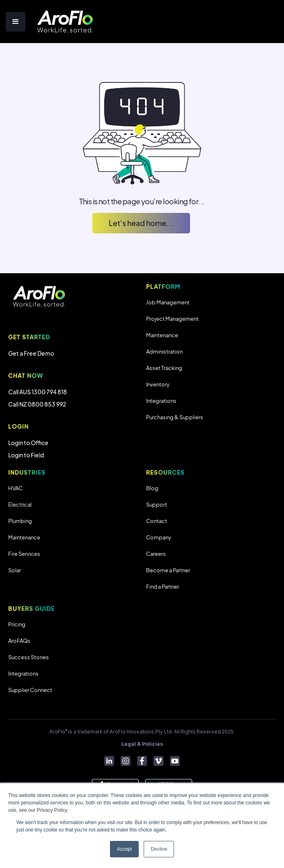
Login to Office (28, 443)
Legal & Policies (142, 744)
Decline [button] (159, 849)
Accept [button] (125, 849)
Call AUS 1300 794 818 (38, 392)
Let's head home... (141, 223)
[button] (16, 22)
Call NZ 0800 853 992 (37, 404)
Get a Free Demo (31, 353)
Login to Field (26, 455)
